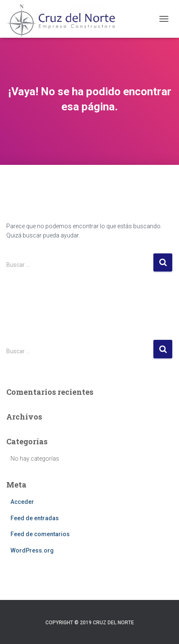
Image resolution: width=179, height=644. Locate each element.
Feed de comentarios (40, 534)
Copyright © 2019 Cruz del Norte (90, 623)
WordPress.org (32, 550)
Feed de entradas (35, 518)
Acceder (22, 502)
